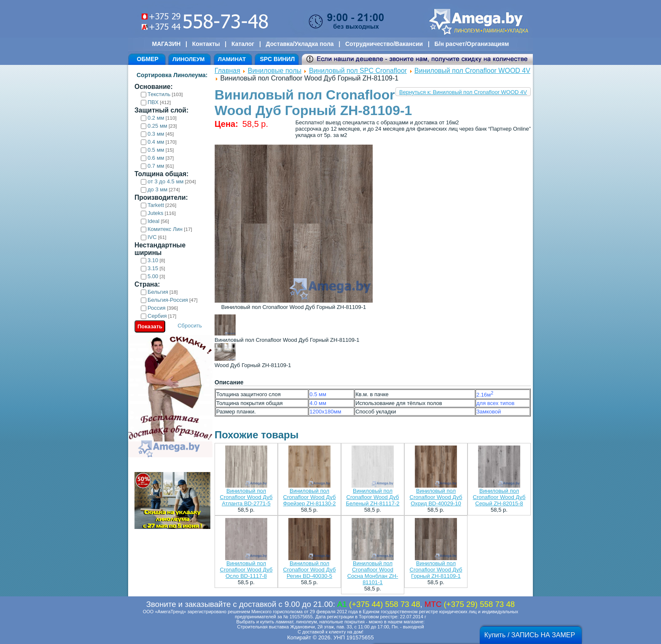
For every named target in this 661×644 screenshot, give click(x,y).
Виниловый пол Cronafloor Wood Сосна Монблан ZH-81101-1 (373, 573)
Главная (227, 71)
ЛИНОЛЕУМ (188, 59)
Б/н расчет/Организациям (472, 44)
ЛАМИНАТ (232, 59)
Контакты (206, 44)
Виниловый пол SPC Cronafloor (358, 71)
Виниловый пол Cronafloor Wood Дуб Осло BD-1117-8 (246, 570)
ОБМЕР (148, 59)
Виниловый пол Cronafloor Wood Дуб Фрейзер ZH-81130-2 (310, 497)
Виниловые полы (275, 71)
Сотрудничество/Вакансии (384, 44)
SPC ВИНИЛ (277, 59)
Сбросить (190, 326)
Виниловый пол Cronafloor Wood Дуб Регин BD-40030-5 (310, 570)
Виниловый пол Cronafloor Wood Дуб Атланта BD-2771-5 (246, 497)
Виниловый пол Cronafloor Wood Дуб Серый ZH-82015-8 (499, 497)
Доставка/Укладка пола (300, 44)
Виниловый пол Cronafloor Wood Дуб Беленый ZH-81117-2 (373, 497)
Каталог (243, 44)
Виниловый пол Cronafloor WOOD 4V (472, 71)
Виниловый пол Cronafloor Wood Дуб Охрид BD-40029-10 (436, 497)
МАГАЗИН (167, 44)
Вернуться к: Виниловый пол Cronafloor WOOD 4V (463, 92)
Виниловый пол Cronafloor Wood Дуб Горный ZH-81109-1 (436, 570)
